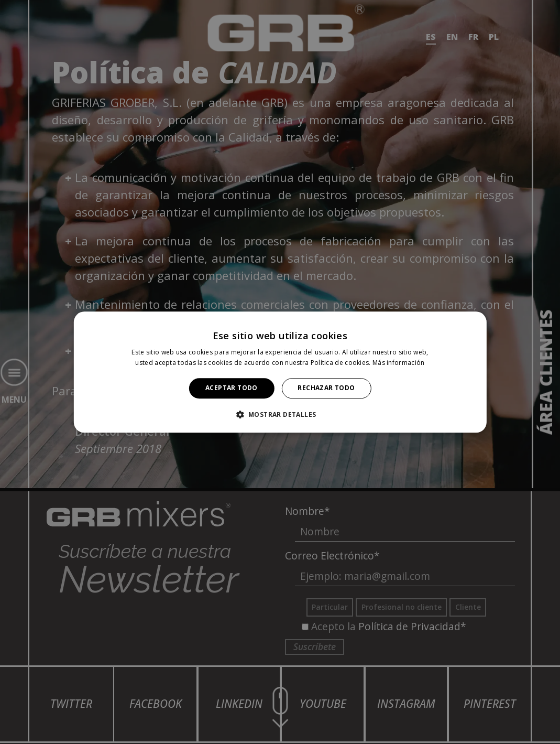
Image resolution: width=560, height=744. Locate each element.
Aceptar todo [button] (232, 388)
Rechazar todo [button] (326, 388)
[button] (280, 414)
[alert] (280, 372)
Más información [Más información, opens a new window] (399, 363)
